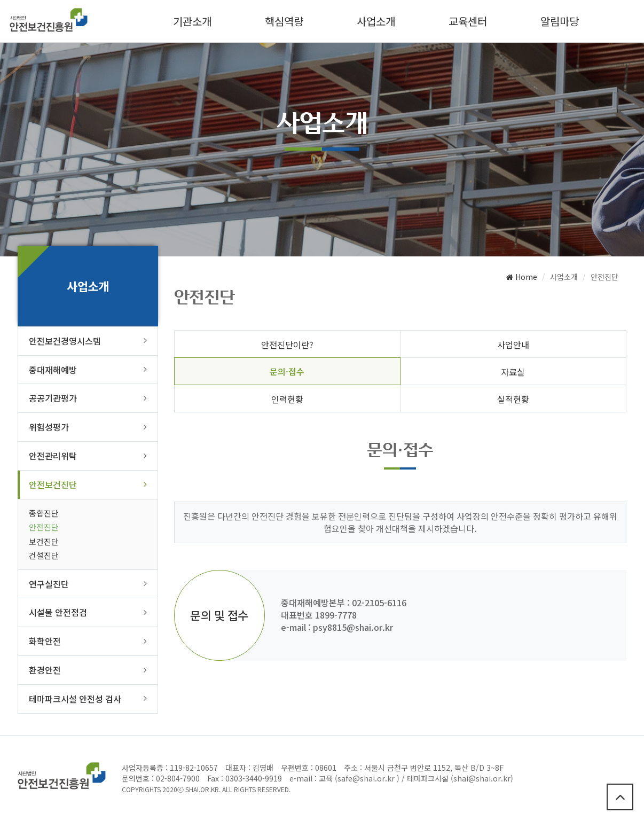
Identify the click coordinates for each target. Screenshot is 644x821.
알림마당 (560, 21)
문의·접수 (287, 371)
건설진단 (44, 555)
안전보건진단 (53, 484)
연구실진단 (49, 584)
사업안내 (513, 345)
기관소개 (192, 21)
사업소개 (376, 21)
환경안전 (45, 670)
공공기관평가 (53, 398)
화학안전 (45, 641)
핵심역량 (284, 21)
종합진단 (44, 513)
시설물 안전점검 (58, 612)
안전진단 (44, 527)
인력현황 (287, 399)
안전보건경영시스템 (65, 341)
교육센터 (468, 21)
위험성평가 (49, 427)
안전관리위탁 (53, 456)
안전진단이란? (287, 345)
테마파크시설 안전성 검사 (75, 699)
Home (522, 277)
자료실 (513, 372)
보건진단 (44, 541)
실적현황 (513, 399)
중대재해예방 (53, 370)
